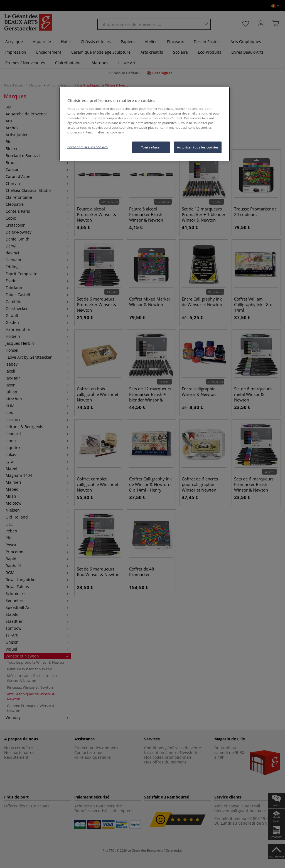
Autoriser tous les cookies (198, 147)
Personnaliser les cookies (88, 147)
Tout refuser (151, 147)
